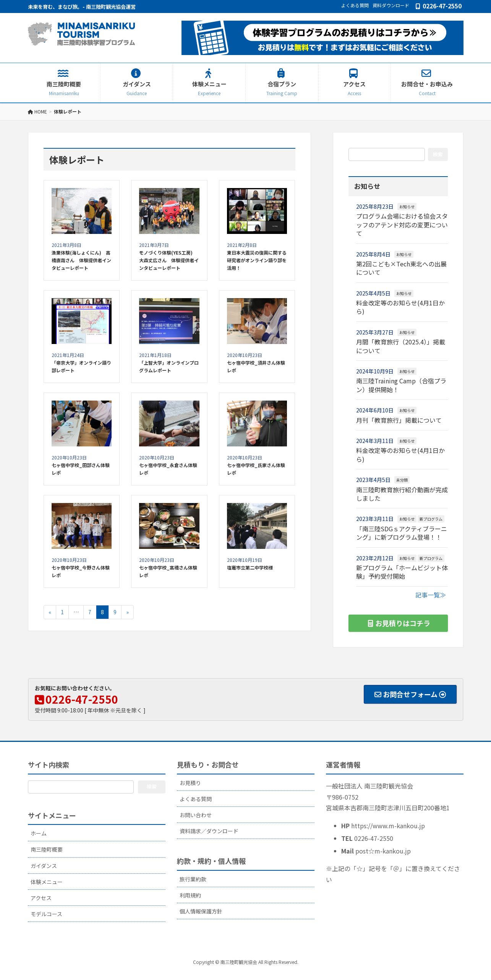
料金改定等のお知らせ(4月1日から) (400, 307)
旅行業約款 (193, 879)
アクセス (41, 898)
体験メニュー (47, 882)
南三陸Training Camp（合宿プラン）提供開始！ (401, 385)
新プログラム (431, 519)
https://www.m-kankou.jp (388, 826)
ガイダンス (44, 866)
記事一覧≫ (431, 595)
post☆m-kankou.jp (383, 851)
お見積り (190, 783)
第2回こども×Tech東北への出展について (401, 268)
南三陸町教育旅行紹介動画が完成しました (402, 494)
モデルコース (46, 914)
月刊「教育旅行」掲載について (399, 420)
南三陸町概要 (47, 849)
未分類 (402, 480)
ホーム (39, 833)
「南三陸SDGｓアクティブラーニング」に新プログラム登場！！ (402, 533)
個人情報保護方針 (201, 911)
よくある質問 (355, 5)
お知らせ (407, 207)
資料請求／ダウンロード (209, 831)
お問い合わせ (196, 815)
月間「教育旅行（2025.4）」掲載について (401, 346)
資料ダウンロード (391, 5)
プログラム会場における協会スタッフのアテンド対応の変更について (402, 225)
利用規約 (190, 895)
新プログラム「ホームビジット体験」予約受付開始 (402, 572)
